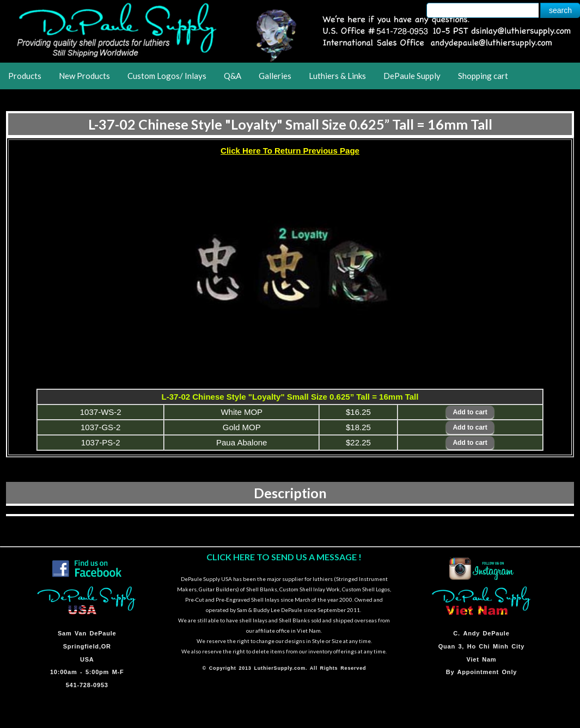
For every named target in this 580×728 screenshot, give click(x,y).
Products (25, 76)
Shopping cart (483, 76)
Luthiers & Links (337, 76)
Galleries (275, 76)
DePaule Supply (412, 76)
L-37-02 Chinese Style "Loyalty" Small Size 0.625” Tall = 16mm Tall (290, 124)
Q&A (233, 76)
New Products (84, 76)
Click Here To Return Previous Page (290, 151)
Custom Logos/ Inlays (167, 76)
